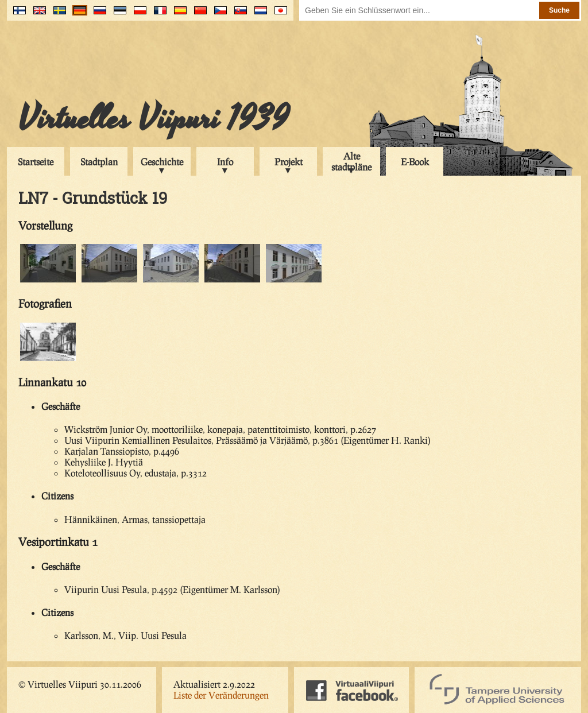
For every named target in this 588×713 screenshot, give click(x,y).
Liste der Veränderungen (221, 695)
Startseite (36, 162)
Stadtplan (99, 162)
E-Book (415, 162)
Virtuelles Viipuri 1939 (154, 119)
